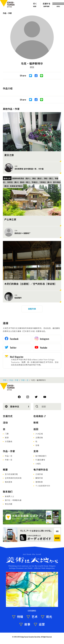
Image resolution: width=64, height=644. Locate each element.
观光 (49, 617)
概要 (5, 469)
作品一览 (9, 456)
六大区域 (39, 434)
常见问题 (9, 504)
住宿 (37, 445)
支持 (36, 451)
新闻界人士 (10, 496)
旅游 (7, 437)
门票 (7, 434)
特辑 (20, 617)
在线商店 (38, 416)
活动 (5, 422)
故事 (27, 624)
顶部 (5, 380)
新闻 (36, 422)
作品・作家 (7, 13)
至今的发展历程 (11, 474)
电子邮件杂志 (41, 469)
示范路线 (9, 441)
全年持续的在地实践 (13, 478)
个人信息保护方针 (43, 486)
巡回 (36, 429)
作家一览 (25, 380)
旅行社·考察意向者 (13, 500)
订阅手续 (39, 474)
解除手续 (39, 478)
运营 (42, 624)
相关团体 (9, 482)
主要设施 (39, 437)
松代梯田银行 (41, 456)
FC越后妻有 (40, 460)
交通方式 (8, 416)
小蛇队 (38, 464)
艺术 (35, 617)
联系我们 (8, 492)
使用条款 (39, 482)
